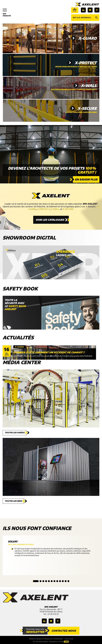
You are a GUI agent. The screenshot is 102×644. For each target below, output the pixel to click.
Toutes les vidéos (15, 433)
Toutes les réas (13, 501)
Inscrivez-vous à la (35, 631)
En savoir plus (86, 179)
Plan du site (69, 639)
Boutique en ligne (75, 10)
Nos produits (8, 13)
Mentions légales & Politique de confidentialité (46, 639)
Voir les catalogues (50, 220)
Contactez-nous (64, 631)
